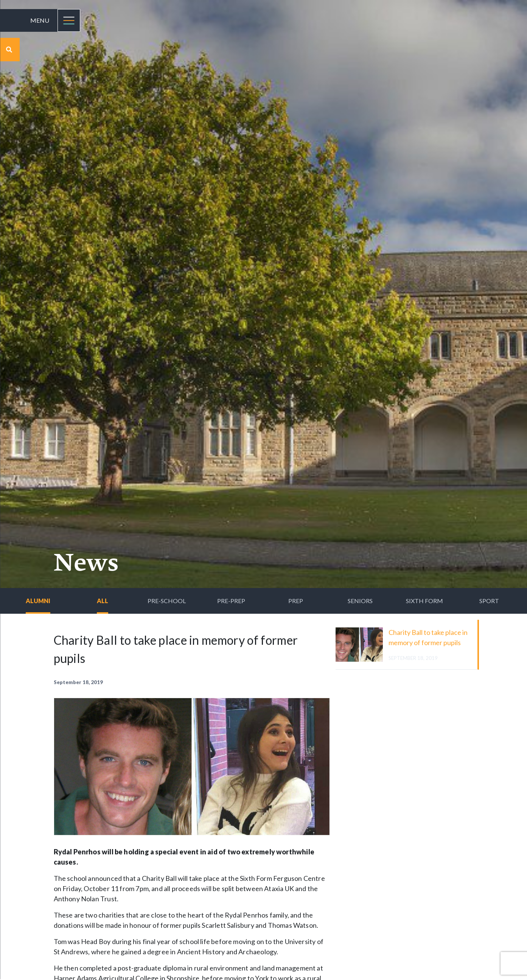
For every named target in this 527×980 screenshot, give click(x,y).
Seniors (360, 601)
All (103, 601)
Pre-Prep (231, 601)
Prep (296, 601)
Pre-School (167, 601)
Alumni (38, 601)
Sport (489, 601)
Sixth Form (424, 601)
